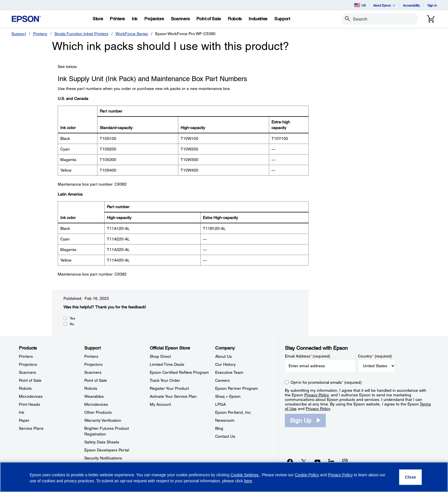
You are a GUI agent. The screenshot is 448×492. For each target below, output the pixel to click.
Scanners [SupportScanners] (93, 372)
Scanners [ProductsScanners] (27, 372)
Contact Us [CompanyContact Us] (225, 436)
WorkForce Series (132, 34)
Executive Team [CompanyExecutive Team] (229, 372)
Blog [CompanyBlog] (219, 428)
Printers (40, 34)
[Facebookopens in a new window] (290, 461)
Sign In (432, 5)
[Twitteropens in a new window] (304, 461)
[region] (224, 477)
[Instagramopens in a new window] (345, 461)
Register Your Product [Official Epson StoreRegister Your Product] (169, 388)
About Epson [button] (384, 5)
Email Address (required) (308, 356)
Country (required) (375, 356)
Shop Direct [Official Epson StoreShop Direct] (160, 356)
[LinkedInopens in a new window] (331, 461)
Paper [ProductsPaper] (24, 420)
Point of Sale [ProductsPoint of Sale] (30, 380)
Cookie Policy (307, 475)
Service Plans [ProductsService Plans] (31, 428)
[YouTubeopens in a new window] (317, 461)
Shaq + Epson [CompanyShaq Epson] (228, 396)
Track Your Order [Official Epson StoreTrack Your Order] (165, 380)
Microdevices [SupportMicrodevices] (96, 404)
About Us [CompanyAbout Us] (223, 356)
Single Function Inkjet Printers (81, 34)
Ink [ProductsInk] (22, 412)
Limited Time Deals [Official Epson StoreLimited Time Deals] (167, 364)
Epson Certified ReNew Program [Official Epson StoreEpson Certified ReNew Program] (179, 372)
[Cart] (431, 19)
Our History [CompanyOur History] (225, 364)
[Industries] (258, 19)
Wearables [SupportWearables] (94, 396)
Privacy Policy (316, 395)
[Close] (410, 477)
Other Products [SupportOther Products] (98, 412)
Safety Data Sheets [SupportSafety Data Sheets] (102, 442)
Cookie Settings (245, 475)
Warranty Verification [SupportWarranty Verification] (103, 420)
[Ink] (135, 19)
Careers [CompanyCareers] (222, 380)
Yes (72, 318)
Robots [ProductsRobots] (25, 388)
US (360, 5)
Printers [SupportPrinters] (91, 356)
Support (19, 34)
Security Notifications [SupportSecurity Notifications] (103, 458)
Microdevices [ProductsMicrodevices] (31, 396)
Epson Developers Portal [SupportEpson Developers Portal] (107, 450)
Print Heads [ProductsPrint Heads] (29, 404)
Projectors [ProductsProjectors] (28, 364)
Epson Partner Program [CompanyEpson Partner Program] (237, 388)
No (72, 324)
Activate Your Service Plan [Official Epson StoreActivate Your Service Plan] (173, 396)
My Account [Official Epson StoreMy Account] (160, 404)
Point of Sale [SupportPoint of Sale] (96, 380)
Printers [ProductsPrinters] (26, 356)
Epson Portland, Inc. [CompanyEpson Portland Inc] (233, 412)
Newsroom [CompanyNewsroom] (225, 420)
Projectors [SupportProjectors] (93, 364)
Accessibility (411, 5)
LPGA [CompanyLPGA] (220, 404)
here (248, 481)
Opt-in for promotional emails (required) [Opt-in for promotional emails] (326, 382)
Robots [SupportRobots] (91, 388)
